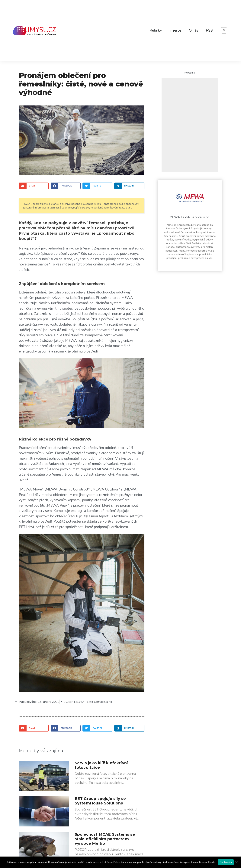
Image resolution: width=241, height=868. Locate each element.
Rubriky (156, 30)
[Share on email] (34, 186)
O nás (194, 30)
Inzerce (175, 30)
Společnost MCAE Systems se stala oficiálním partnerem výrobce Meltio (105, 839)
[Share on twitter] (97, 186)
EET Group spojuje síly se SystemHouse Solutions (100, 801)
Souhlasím (226, 862)
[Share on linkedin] (129, 186)
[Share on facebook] (66, 186)
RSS (209, 30)
